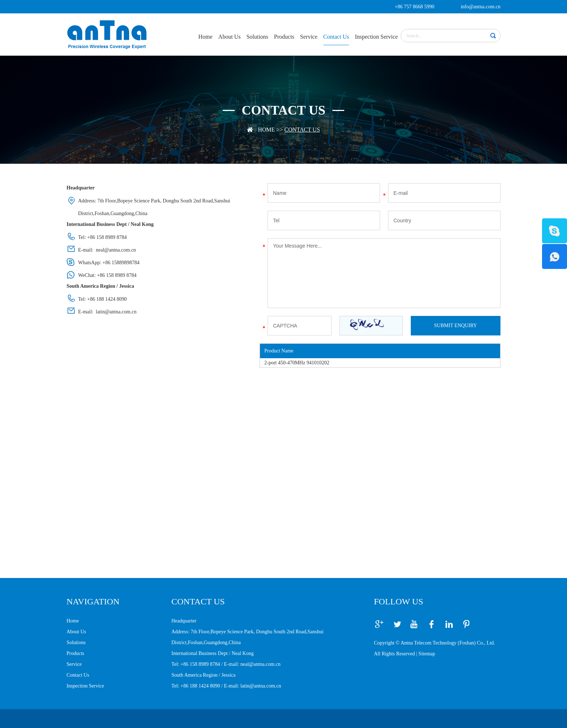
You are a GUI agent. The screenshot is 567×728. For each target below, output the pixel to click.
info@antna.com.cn (481, 7)
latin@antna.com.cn (116, 312)
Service (309, 37)
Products (284, 37)
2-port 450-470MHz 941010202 (297, 363)
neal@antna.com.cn (116, 250)
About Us (230, 37)
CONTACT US (198, 601)
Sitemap (427, 654)
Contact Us (336, 37)
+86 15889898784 (121, 263)
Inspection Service (376, 37)
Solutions (257, 37)
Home (205, 37)
